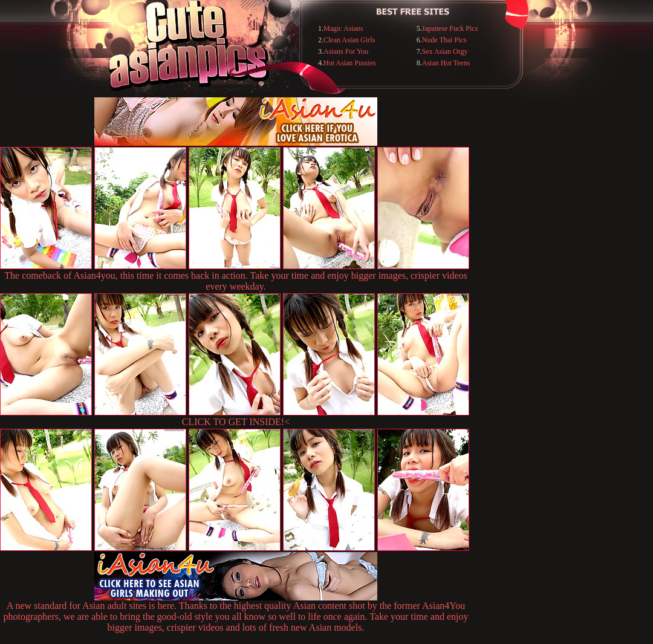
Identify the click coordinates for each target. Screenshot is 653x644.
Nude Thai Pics (444, 40)
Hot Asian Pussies (350, 63)
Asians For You (346, 51)
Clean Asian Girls (349, 40)
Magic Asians (343, 28)
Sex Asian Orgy (445, 51)
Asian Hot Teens (446, 63)
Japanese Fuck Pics (450, 28)
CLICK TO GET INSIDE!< (236, 422)
